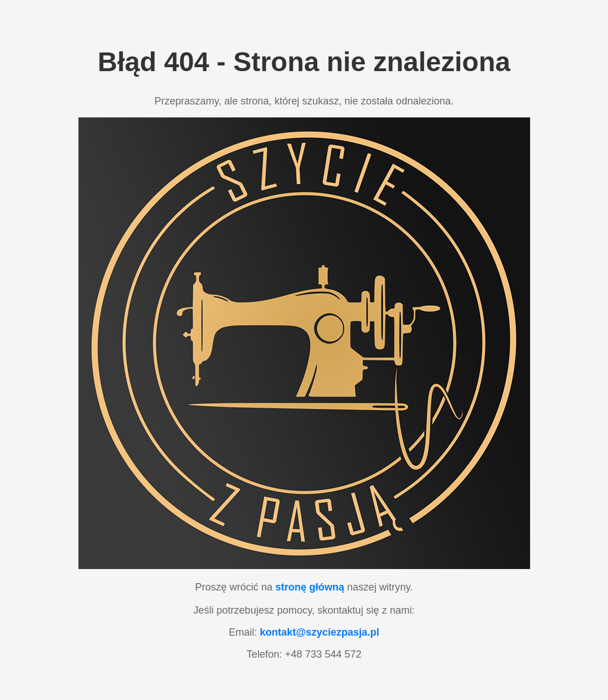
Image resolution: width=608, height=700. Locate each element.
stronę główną (310, 587)
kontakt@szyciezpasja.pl (320, 632)
